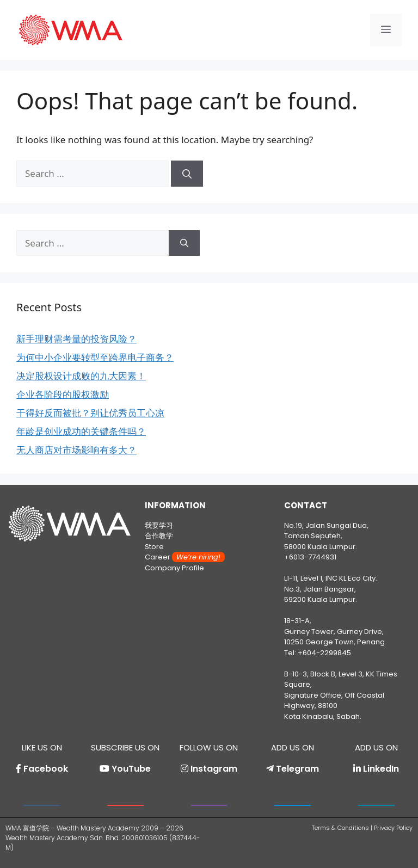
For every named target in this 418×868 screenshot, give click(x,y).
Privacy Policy (393, 828)
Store (154, 547)
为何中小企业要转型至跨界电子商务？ (95, 357)
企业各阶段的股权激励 (63, 394)
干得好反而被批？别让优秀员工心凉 (90, 413)
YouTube (131, 769)
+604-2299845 (324, 653)
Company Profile (174, 568)
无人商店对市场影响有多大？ (76, 450)
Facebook (46, 769)
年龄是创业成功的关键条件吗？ (81, 431)
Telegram (297, 769)
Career (185, 557)
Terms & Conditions (340, 828)
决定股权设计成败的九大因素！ (81, 376)
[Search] (187, 174)
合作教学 (159, 536)
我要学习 (159, 525)
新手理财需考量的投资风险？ (76, 339)
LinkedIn (381, 769)
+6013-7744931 (310, 557)
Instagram (214, 769)
